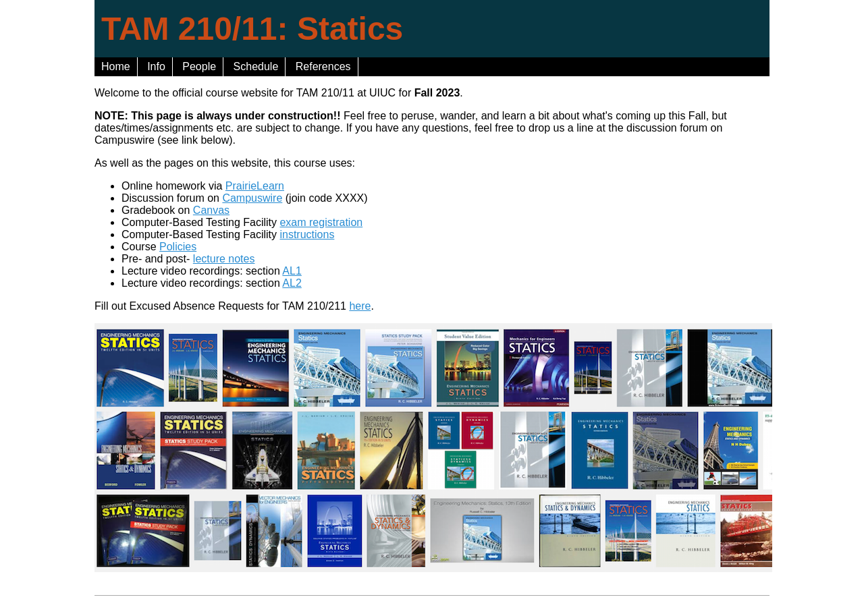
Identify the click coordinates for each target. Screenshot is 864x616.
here (360, 306)
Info (156, 66)
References (323, 66)
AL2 (292, 283)
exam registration (321, 222)
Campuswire (252, 198)
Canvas (211, 210)
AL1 (292, 271)
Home (116, 66)
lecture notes (224, 259)
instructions (307, 234)
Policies (178, 247)
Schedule (256, 66)
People (199, 66)
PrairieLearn (255, 186)
